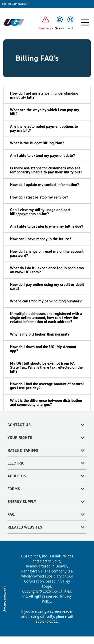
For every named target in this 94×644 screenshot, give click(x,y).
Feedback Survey (5, 599)
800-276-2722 (46, 621)
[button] (47, 95)
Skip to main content (15, 4)
